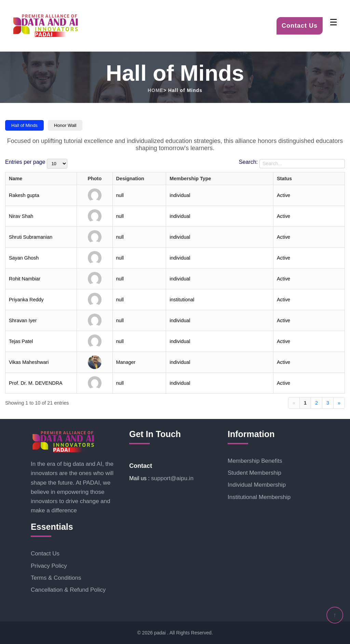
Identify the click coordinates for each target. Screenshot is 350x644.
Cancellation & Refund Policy (68, 590)
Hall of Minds (24, 125)
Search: (248, 162)
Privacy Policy (49, 566)
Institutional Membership (259, 497)
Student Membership (254, 473)
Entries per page (25, 162)
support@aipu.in (172, 478)
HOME (156, 90)
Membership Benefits (255, 461)
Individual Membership (257, 485)
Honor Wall (65, 125)
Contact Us (300, 26)
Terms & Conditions (56, 578)
